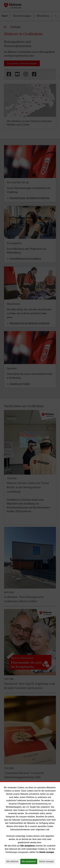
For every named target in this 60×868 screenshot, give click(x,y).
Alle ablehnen (13, 861)
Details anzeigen (47, 861)
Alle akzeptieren (29, 861)
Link (47, 830)
